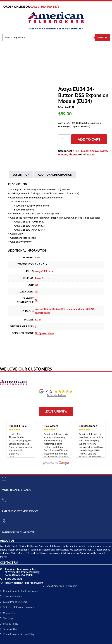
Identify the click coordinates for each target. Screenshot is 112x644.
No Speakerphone (45, 333)
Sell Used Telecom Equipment (18, 607)
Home (14, 73)
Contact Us (8, 613)
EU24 (38, 320)
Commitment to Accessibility (17, 634)
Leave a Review (56, 411)
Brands (22, 73)
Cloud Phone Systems (13, 602)
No (37, 285)
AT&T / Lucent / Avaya (86, 151)
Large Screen (42, 278)
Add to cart (89, 139)
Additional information (55, 175)
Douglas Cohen (88, 426)
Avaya (31, 73)
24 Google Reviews (56, 395)
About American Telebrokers (60, 586)
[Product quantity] (64, 139)
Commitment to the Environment (20, 591)
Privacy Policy (9, 624)
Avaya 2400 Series (45, 271)
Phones (40, 73)
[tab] (21, 175)
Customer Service (11, 596)
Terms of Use (9, 629)
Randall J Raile (18, 426)
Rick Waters (51, 426)
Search (102, 37)
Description (21, 175)
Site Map (6, 618)
